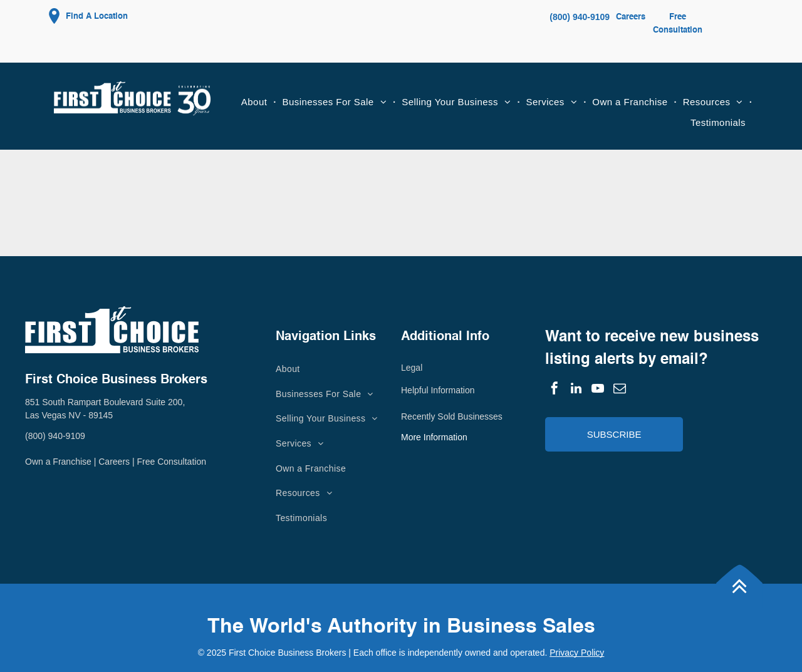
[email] (620, 390)
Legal (412, 368)
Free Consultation (171, 462)
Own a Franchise (58, 462)
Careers (631, 17)
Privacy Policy (577, 653)
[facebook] (555, 390)
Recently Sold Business (447, 416)
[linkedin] (576, 390)
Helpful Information (438, 390)
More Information (434, 437)
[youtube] (598, 390)
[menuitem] (256, 102)
